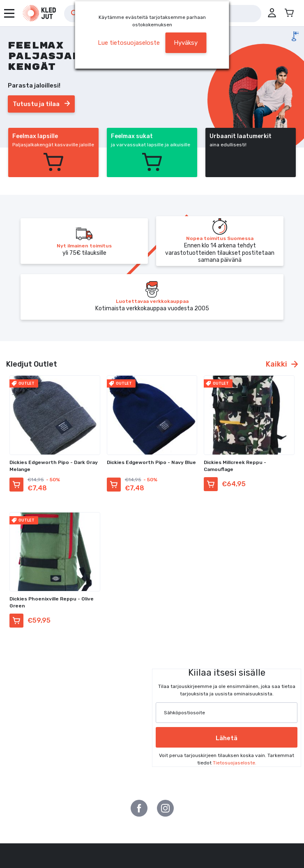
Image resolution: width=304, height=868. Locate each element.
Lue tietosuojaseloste (129, 43)
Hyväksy (186, 43)
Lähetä (227, 738)
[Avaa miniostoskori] (289, 13)
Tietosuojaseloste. (235, 763)
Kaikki (282, 364)
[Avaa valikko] (9, 13)
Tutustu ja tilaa (41, 104)
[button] (272, 13)
